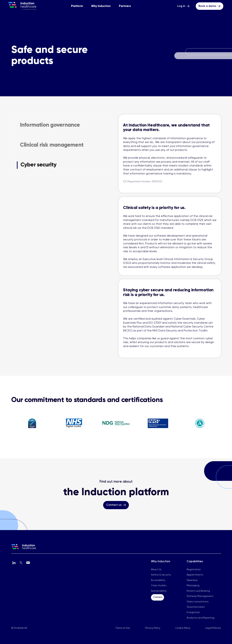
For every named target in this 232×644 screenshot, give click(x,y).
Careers (158, 597)
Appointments (195, 575)
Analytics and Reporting (201, 618)
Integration (193, 612)
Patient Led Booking (198, 591)
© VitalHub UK (19, 628)
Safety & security (161, 575)
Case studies (159, 586)
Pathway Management (200, 596)
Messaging (193, 586)
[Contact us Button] (116, 505)
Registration (194, 570)
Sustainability (159, 591)
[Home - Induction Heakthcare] (22, 6)
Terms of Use (123, 628)
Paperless (192, 580)
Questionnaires (196, 607)
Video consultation (198, 602)
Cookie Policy (183, 628)
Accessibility (158, 580)
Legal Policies (213, 628)
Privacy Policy (153, 628)
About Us (156, 570)
